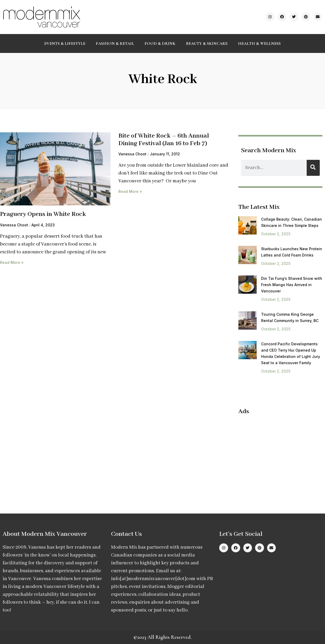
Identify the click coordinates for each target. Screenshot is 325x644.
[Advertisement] (282, 454)
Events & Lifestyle (65, 43)
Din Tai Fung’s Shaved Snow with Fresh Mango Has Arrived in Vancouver (292, 285)
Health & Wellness (259, 43)
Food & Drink (160, 43)
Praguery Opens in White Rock (43, 214)
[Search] (313, 168)
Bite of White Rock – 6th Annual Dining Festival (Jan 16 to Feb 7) (164, 140)
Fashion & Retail (115, 43)
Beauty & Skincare (207, 43)
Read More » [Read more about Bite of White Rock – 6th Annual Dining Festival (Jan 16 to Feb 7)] (130, 191)
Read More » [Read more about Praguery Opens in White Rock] (12, 262)
